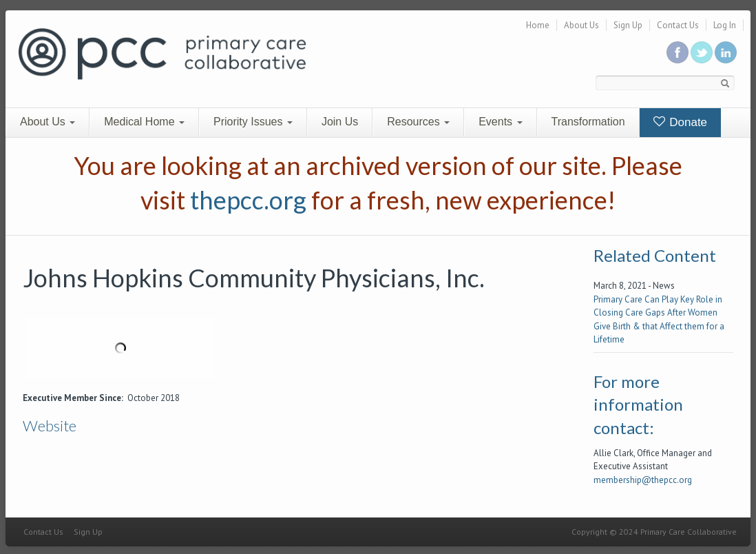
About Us (581, 25)
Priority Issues (253, 122)
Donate (681, 122)
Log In (725, 25)
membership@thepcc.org (643, 480)
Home (538, 25)
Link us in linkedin (726, 52)
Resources (418, 122)
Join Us (340, 122)
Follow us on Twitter (702, 52)
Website (50, 425)
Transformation (588, 122)
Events (500, 122)
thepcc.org (248, 200)
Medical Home (144, 122)
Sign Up (628, 25)
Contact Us (678, 25)
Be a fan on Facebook (678, 52)
